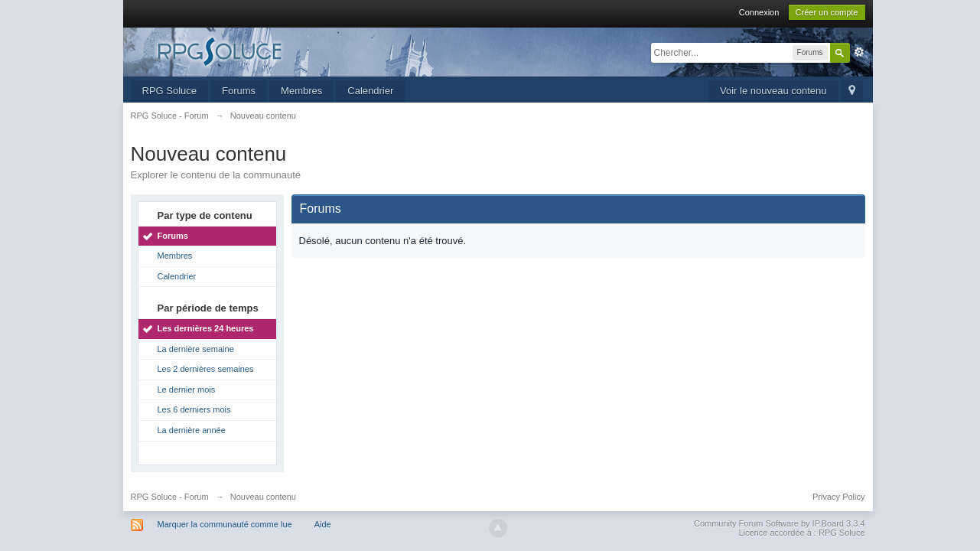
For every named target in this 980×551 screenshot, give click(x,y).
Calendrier (370, 91)
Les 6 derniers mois (194, 409)
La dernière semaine (196, 349)
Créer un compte (827, 12)
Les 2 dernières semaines (206, 369)
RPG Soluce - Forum (170, 497)
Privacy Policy (838, 497)
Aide (323, 524)
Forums (239, 91)
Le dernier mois (187, 390)
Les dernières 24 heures (206, 328)
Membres (301, 91)
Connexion (759, 12)
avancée (859, 52)
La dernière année (192, 430)
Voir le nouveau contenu (773, 91)
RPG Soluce (170, 91)
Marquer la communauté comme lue (225, 524)
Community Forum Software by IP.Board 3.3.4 (780, 523)
